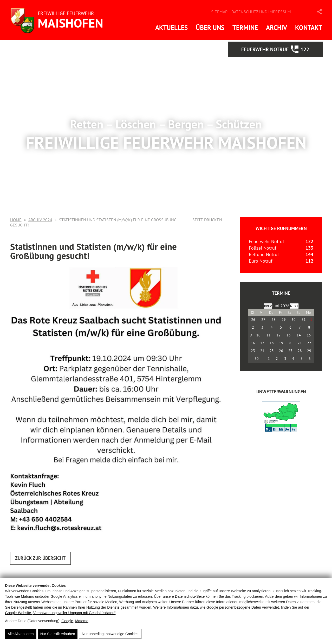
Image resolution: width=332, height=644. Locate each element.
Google (67, 621)
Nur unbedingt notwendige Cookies (110, 634)
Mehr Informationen (166, 170)
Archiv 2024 (40, 220)
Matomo (82, 621)
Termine (245, 28)
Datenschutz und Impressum (261, 12)
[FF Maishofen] (60, 20)
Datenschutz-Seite (190, 596)
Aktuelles (171, 28)
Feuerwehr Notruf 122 (282, 49)
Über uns (210, 28)
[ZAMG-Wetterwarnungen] (281, 431)
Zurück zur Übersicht (41, 558)
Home (16, 220)
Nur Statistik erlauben (58, 634)
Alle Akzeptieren (21, 634)
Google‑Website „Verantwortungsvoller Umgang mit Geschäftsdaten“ (60, 613)
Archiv (276, 28)
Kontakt (309, 28)
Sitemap (219, 12)
